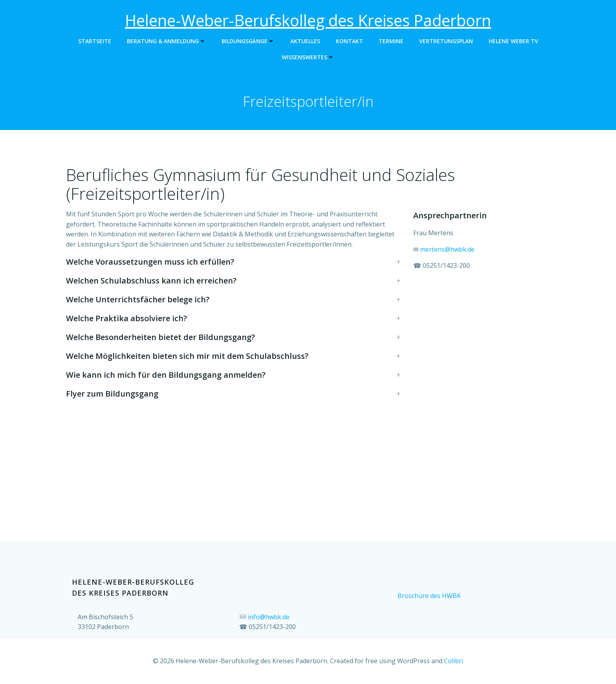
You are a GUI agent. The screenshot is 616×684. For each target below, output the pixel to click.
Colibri (454, 661)
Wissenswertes (308, 57)
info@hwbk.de (269, 617)
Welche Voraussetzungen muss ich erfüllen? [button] (150, 262)
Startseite (95, 41)
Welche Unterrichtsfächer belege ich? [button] (138, 299)
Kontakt (349, 41)
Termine (391, 41)
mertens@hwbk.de (447, 249)
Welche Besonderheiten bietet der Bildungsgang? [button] (160, 337)
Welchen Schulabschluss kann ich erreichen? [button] (151, 281)
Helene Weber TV (513, 41)
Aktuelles (305, 41)
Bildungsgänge (248, 41)
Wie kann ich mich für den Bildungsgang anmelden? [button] (166, 375)
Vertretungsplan (446, 41)
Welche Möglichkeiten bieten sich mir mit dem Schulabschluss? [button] (187, 356)
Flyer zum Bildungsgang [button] (112, 394)
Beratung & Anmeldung (166, 41)
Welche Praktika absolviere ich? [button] (126, 318)
